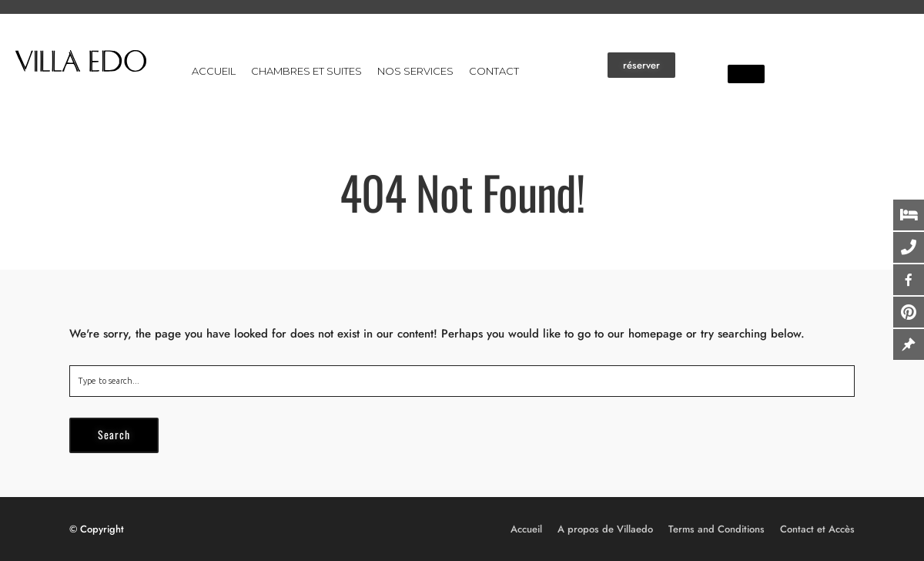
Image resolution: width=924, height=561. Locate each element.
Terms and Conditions (716, 529)
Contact (494, 71)
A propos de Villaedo (605, 529)
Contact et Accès (817, 529)
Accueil (214, 71)
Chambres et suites (306, 71)
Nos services (415, 71)
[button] (641, 65)
